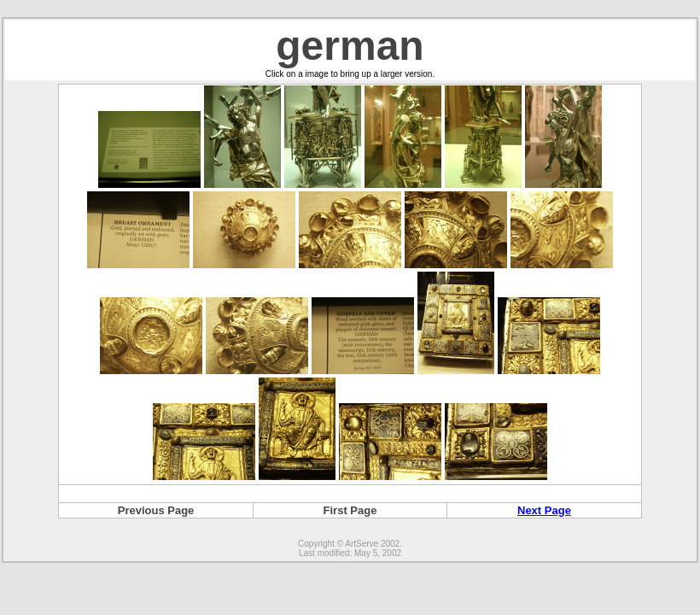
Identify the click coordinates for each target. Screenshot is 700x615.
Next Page (544, 510)
